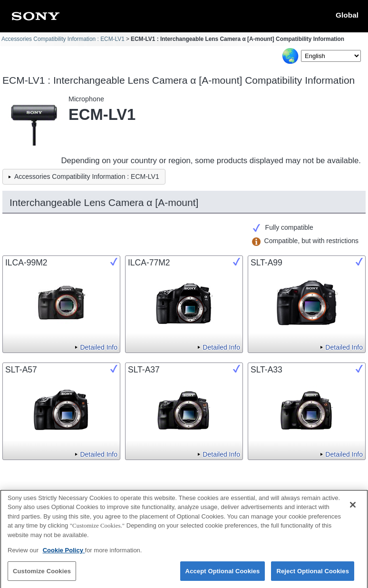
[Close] (353, 509)
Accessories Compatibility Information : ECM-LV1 (63, 39)
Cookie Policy (64, 554)
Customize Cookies (42, 575)
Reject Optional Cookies (313, 575)
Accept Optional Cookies (223, 575)
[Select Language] (331, 56)
